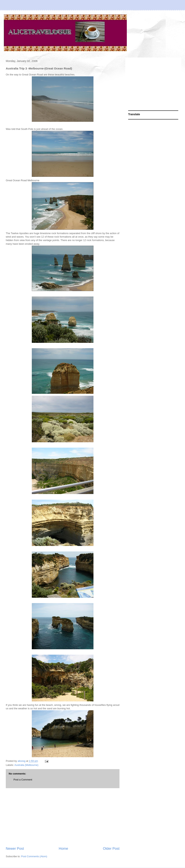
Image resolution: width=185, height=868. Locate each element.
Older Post (111, 849)
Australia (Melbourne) (26, 765)
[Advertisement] (63, 817)
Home (63, 849)
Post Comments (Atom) (34, 856)
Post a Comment (23, 780)
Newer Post (15, 849)
